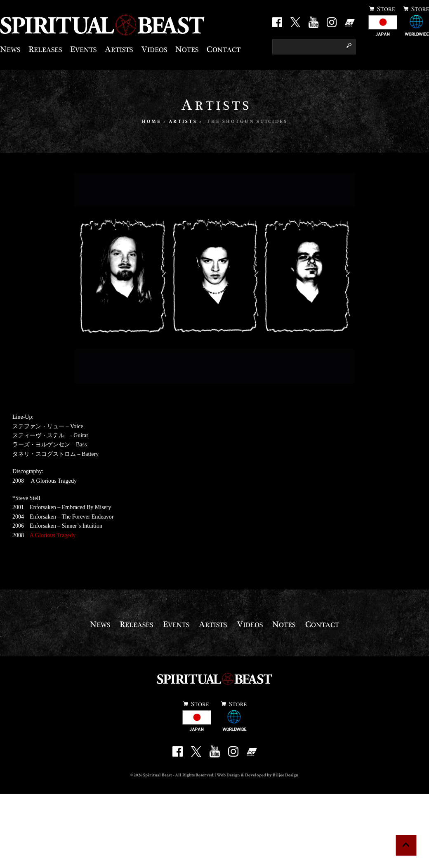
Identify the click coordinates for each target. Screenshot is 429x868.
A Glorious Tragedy (53, 535)
